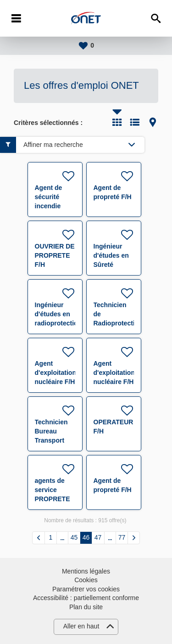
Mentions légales (86, 571)
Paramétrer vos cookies (86, 589)
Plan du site (86, 607)
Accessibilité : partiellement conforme (86, 598)
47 (98, 537)
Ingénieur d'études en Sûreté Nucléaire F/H (111, 265)
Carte (153, 122)
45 (74, 537)
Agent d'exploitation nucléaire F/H (55, 373)
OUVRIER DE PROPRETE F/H (55, 255)
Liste (135, 122)
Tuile (117, 122)
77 (122, 537)
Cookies (86, 580)
